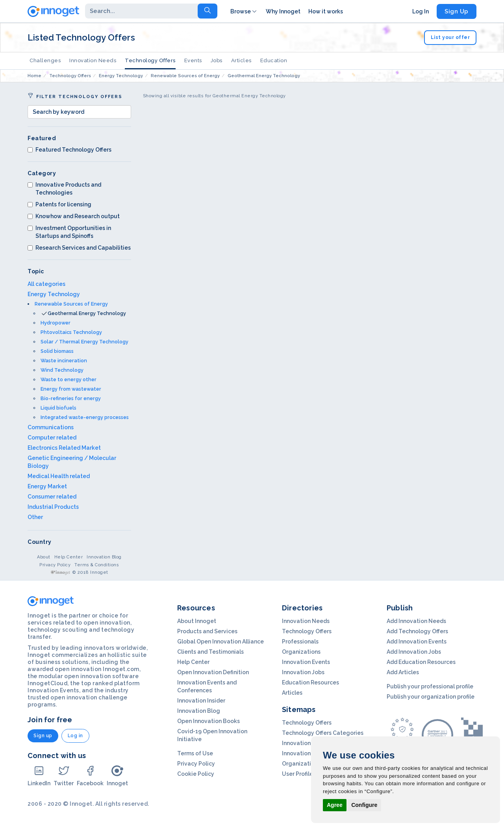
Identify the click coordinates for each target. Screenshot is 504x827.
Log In (421, 11)
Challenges (45, 60)
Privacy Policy (55, 565)
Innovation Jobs (303, 672)
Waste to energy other (69, 379)
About (44, 557)
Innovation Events (306, 662)
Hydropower (56, 323)
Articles (241, 60)
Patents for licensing (59, 204)
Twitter (64, 776)
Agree (335, 805)
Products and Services (207, 631)
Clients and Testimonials (210, 652)
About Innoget (197, 621)
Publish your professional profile (430, 686)
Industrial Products (53, 507)
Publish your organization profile (431, 697)
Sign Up (457, 11)
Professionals (300, 642)
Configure (364, 805)
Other (35, 517)
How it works (326, 11)
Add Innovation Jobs (414, 652)
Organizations (301, 652)
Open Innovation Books (208, 721)
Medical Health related (59, 476)
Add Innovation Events (417, 642)
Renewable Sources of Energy (71, 304)
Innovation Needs (93, 60)
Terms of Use (195, 753)
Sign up (43, 736)
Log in (75, 736)
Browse (244, 11)
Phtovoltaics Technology (71, 332)
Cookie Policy (196, 774)
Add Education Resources (421, 662)
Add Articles (403, 672)
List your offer (450, 37)
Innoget (117, 776)
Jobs (217, 60)
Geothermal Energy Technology (87, 313)
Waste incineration (64, 361)
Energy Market (47, 486)
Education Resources (310, 682)
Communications (51, 427)
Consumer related (52, 497)
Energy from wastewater (71, 389)
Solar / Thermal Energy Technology (84, 342)
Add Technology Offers (417, 631)
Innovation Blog (104, 557)
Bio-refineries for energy (71, 398)
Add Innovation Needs (416, 621)
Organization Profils (309, 764)
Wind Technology (62, 370)
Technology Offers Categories (323, 733)
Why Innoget (283, 11)
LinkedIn (39, 776)
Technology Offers (150, 60)
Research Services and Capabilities (79, 248)
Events (193, 60)
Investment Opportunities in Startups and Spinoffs (69, 232)
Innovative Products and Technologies (64, 189)
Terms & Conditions (97, 565)
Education (274, 60)
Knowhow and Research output (74, 216)
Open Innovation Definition (213, 672)
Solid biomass (57, 351)
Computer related (52, 438)
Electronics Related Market (64, 448)
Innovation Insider (201, 701)
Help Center (69, 557)
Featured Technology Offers (69, 150)
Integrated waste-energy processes (85, 417)
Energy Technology (54, 294)
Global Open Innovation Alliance (220, 642)
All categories (46, 284)
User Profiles (299, 774)
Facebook (90, 776)
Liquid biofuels (58, 408)
